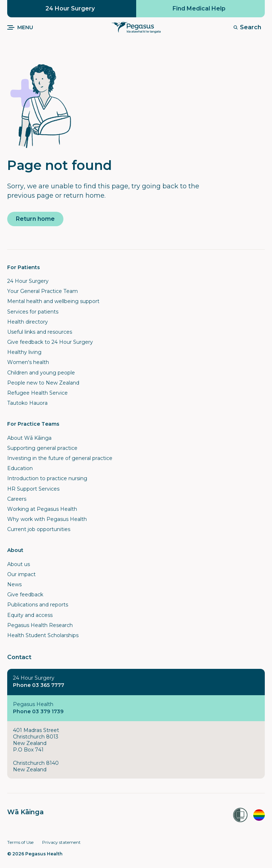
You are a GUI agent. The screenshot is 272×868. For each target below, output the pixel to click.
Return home (35, 219)
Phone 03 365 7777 (39, 685)
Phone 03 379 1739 (38, 711)
